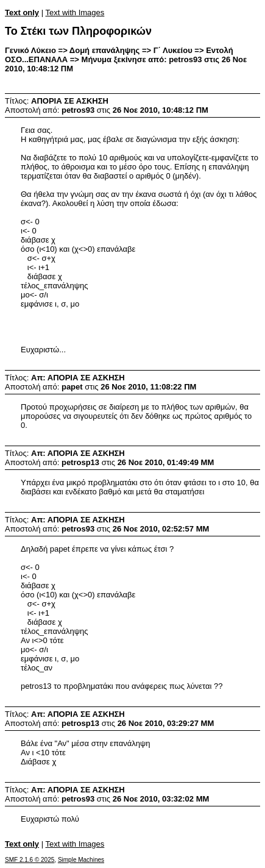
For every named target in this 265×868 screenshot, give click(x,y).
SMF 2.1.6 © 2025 (30, 860)
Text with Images (75, 12)
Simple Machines (81, 860)
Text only (22, 12)
